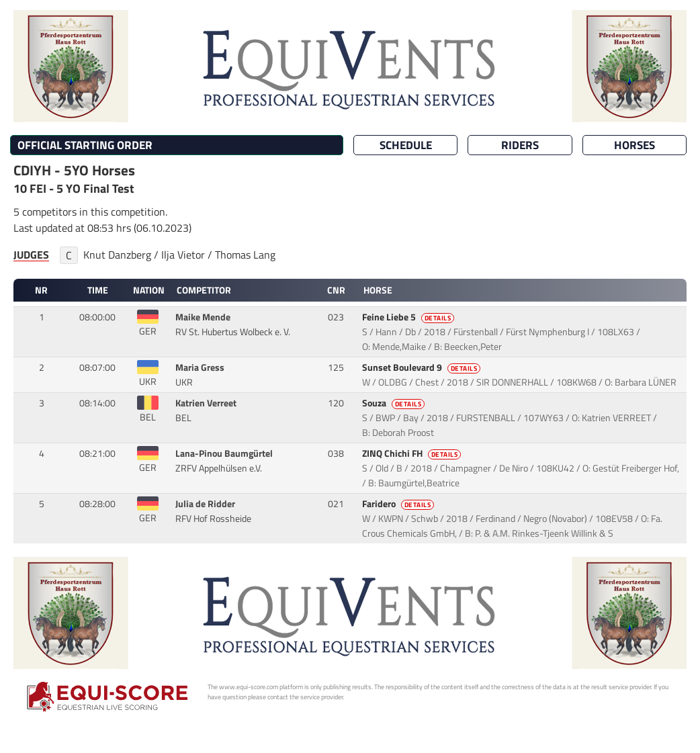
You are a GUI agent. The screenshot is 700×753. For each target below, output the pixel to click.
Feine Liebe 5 (409, 317)
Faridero (399, 504)
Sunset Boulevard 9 (423, 367)
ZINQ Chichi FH (413, 453)
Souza (395, 403)
